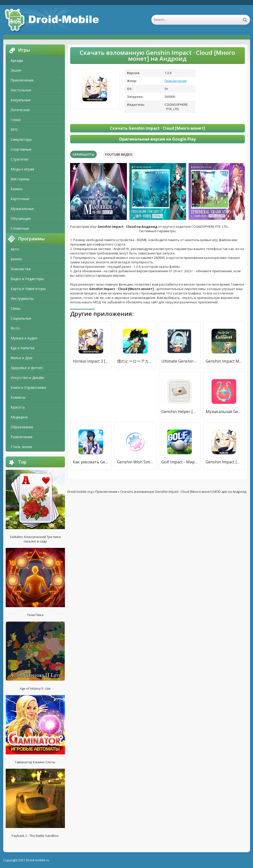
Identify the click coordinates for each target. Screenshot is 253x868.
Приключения (22, 80)
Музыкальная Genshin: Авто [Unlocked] (224, 412)
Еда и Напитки (23, 348)
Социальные (21, 318)
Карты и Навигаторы (28, 289)
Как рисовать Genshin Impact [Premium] (91, 462)
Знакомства (21, 269)
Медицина (19, 417)
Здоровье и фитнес (27, 368)
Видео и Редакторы (27, 279)
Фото (15, 328)
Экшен (16, 70)
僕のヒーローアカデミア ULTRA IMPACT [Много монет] (135, 361)
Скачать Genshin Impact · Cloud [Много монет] (157, 128)
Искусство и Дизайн (27, 378)
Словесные (20, 228)
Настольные (21, 90)
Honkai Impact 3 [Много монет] (91, 361)
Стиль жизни (21, 447)
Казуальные (21, 100)
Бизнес (16, 259)
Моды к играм (22, 169)
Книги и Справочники (28, 387)
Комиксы (18, 397)
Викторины (20, 179)
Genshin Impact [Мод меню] (224, 462)
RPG (14, 130)
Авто (15, 249)
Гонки (16, 120)
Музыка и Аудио (24, 338)
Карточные (20, 199)
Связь (16, 308)
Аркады (17, 60)
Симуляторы (21, 139)
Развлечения (21, 437)
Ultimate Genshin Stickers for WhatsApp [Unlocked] (180, 361)
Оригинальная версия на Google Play (157, 139)
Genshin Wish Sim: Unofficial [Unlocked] (135, 462)
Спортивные (21, 149)
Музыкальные (22, 209)
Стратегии (19, 159)
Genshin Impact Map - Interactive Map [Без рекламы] (224, 361)
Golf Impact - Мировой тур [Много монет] (180, 462)
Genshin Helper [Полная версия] (180, 412)
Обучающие (21, 218)
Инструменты (22, 299)
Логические (20, 110)
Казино (17, 189)
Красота (18, 407)
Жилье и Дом (21, 358)
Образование (22, 427)
